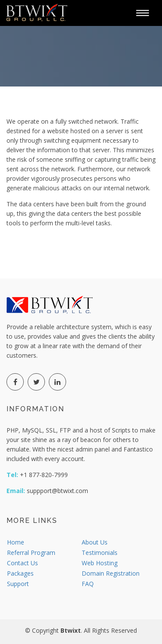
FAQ (88, 584)
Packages (20, 573)
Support (18, 584)
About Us (95, 542)
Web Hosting (100, 563)
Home (16, 542)
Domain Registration (111, 573)
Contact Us (22, 563)
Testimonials (100, 553)
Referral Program (31, 553)
